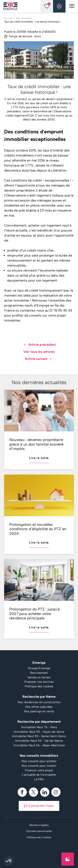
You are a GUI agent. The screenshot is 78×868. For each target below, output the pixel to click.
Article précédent (40, 345)
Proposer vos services (39, 682)
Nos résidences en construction (39, 702)
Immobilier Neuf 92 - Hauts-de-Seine (39, 732)
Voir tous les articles (39, 352)
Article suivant (38, 359)
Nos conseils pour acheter (39, 761)
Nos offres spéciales (39, 707)
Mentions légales (39, 825)
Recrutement (39, 673)
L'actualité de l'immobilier (39, 775)
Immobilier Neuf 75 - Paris (39, 727)
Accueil (9, 18)
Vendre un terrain (39, 678)
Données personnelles (39, 831)
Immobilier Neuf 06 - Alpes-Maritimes (39, 745)
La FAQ (39, 779)
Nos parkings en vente (39, 711)
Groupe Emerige (39, 668)
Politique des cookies (39, 686)
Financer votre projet (39, 770)
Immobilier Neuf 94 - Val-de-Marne (39, 741)
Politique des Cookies (39, 837)
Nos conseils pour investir (39, 766)
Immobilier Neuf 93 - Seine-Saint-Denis (39, 736)
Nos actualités (24, 18)
